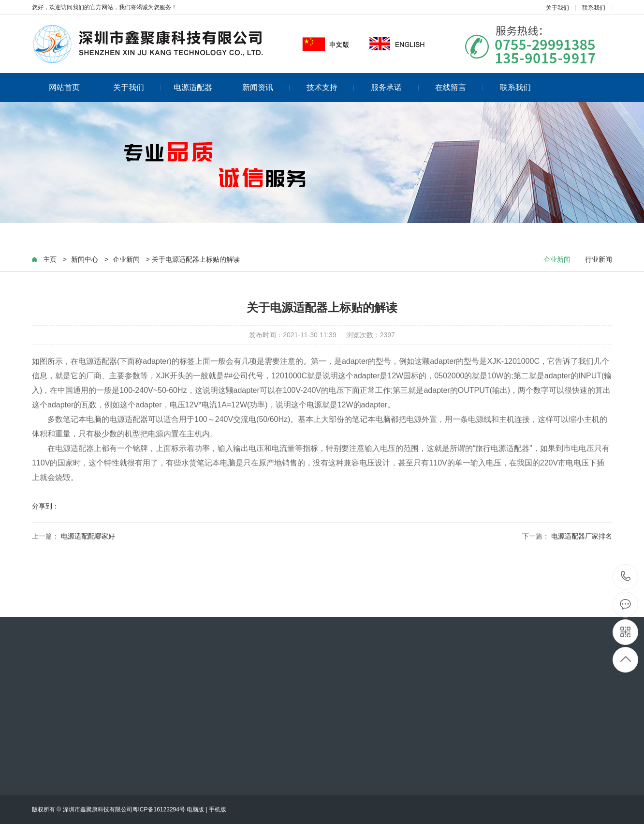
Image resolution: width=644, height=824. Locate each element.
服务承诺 (395, 87)
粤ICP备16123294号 (159, 809)
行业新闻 (599, 259)
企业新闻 (126, 259)
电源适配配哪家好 (88, 536)
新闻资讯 (266, 87)
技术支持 (330, 87)
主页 (50, 259)
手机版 (218, 809)
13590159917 (626, 577)
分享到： (45, 506)
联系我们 (594, 8)
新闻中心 (85, 259)
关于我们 (557, 8)
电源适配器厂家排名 (582, 536)
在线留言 (459, 87)
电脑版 (195, 809)
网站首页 (73, 87)
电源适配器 (199, 87)
